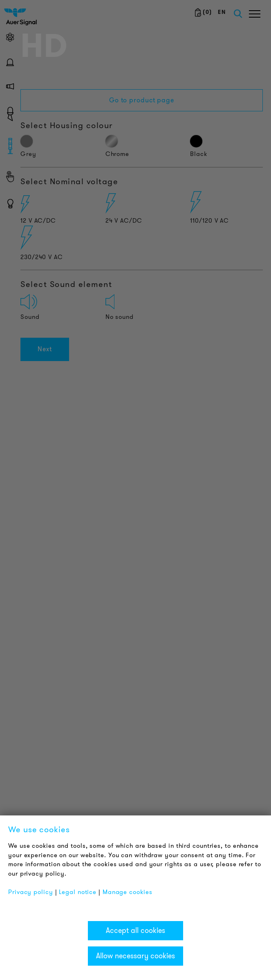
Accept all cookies (135, 930)
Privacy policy (31, 892)
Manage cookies (128, 892)
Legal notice (78, 892)
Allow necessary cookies (135, 956)
